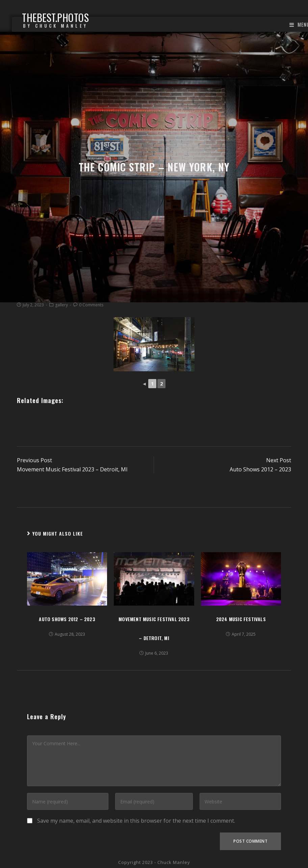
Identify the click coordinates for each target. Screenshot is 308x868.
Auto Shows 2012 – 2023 (67, 619)
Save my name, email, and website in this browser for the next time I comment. (136, 821)
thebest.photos (55, 21)
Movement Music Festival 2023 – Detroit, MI (154, 628)
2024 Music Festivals (241, 619)
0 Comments (91, 305)
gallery (61, 305)
